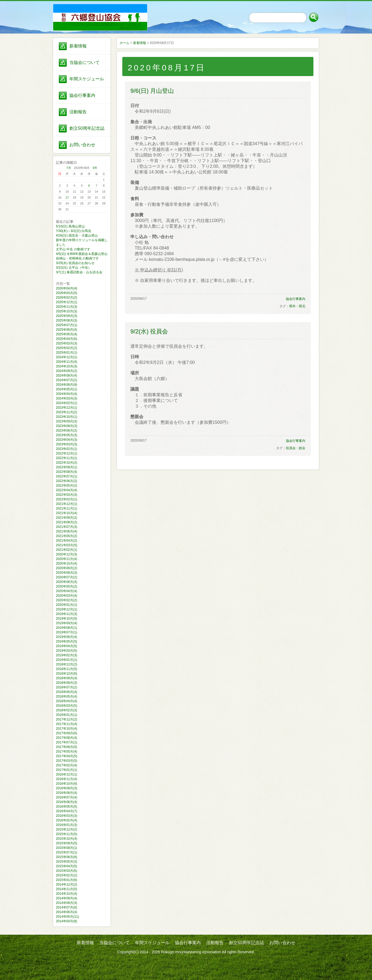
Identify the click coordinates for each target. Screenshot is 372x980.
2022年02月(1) (67, 499)
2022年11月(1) (67, 458)
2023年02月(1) (67, 449)
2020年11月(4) (67, 559)
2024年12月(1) (67, 357)
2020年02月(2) (67, 600)
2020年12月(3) (67, 554)
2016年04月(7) (67, 811)
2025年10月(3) (67, 311)
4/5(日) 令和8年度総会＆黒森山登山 (82, 254)
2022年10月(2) (67, 463)
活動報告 (78, 112)
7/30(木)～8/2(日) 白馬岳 (74, 231)
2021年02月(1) (67, 550)
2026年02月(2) (67, 298)
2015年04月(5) (67, 866)
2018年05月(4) (67, 696)
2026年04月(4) (67, 288)
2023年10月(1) (67, 417)
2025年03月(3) (67, 343)
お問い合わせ (82, 145)
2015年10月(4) (67, 839)
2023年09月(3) (67, 421)
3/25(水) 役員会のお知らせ (75, 263)
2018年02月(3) (67, 710)
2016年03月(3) (67, 816)
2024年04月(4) (67, 394)
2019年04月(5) (67, 646)
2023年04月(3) (67, 440)
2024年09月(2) (67, 371)
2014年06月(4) (67, 912)
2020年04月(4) (67, 591)
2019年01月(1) (67, 660)
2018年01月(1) (67, 715)
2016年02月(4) (67, 820)
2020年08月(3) (67, 573)
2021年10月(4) (67, 513)
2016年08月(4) (67, 793)
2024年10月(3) (67, 366)
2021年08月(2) (67, 522)
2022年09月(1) (67, 467)
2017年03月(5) (67, 761)
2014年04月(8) (67, 921)
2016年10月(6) (67, 784)
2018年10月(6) (67, 674)
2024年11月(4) (67, 362)
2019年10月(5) (67, 619)
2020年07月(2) (67, 577)
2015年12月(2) (67, 829)
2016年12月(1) (67, 774)
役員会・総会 (296, 448)
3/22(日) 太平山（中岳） (74, 268)
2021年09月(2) (67, 518)
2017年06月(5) (67, 747)
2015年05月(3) (67, 862)
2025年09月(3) (67, 316)
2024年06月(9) (67, 385)
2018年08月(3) (67, 683)
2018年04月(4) (67, 701)
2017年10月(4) (67, 729)
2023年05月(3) (67, 435)
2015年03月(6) (67, 871)
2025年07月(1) (67, 325)
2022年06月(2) (67, 481)
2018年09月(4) (67, 678)
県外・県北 (297, 306)
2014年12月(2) (67, 885)
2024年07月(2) (67, 380)
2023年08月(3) (67, 426)
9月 (95, 168)
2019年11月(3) (67, 614)
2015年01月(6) (67, 880)
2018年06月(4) (67, 692)
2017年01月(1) (67, 770)
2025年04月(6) (67, 339)
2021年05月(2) (67, 536)
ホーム (124, 43)
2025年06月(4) (67, 330)
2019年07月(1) (67, 632)
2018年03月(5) (67, 706)
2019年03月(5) (67, 651)
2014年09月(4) (67, 898)
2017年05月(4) (67, 752)
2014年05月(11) (67, 917)
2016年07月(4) (67, 797)
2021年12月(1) (67, 504)
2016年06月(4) (67, 802)
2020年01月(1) (67, 605)
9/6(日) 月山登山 (152, 91)
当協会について (84, 62)
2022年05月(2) (67, 486)
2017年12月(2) (67, 719)
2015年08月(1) (67, 848)
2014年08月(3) (67, 903)
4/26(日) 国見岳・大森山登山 (77, 235)
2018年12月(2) (67, 664)
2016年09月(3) (67, 788)
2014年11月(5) (67, 889)
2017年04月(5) (67, 756)
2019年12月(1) (67, 609)
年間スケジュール (87, 79)
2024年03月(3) (67, 398)
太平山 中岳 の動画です (73, 249)
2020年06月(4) (67, 582)
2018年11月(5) (67, 669)
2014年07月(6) (67, 907)
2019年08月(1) (67, 628)
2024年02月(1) (67, 403)
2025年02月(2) (67, 348)
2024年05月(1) (67, 389)
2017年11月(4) (67, 724)
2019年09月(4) (67, 623)
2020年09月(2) (67, 568)
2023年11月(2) (67, 412)
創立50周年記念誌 (87, 128)
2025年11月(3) (67, 307)
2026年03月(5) (67, 293)
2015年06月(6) (67, 857)
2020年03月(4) (67, 596)
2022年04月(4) (67, 490)
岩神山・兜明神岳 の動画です (77, 258)
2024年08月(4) (67, 375)
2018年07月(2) (67, 687)
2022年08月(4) (67, 472)
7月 (69, 168)
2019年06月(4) (67, 637)
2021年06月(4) (67, 531)
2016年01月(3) (67, 825)
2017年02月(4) (67, 765)
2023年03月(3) (67, 444)
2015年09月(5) (67, 843)
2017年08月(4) (67, 738)
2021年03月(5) (67, 545)
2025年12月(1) (67, 302)
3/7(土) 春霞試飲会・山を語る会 (79, 272)
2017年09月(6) (67, 733)
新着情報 (78, 46)
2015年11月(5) (67, 834)
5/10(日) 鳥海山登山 (70, 226)
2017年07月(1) (67, 742)
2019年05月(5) (67, 641)
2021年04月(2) (67, 541)
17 (67, 197)
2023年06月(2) (67, 431)
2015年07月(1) (67, 852)
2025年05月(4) (67, 334)
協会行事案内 (82, 95)
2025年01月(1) (67, 353)
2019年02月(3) (67, 655)
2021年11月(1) (67, 508)
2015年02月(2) (67, 875)
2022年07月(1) (67, 476)
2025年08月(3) (67, 320)
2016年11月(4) (67, 779)
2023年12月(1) (67, 408)
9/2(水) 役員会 (149, 331)
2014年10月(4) (67, 894)
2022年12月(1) (67, 453)
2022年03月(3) (67, 495)
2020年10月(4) (67, 564)
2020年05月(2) (67, 586)
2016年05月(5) (67, 807)
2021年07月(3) (67, 527)
